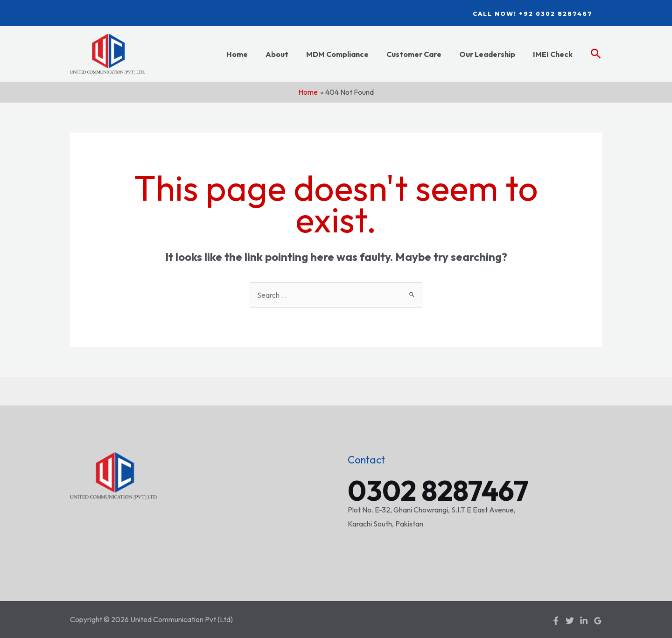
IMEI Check (554, 54)
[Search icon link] (596, 54)
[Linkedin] (584, 620)
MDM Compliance (347, 54)
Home (252, 54)
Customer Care (421, 54)
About (290, 54)
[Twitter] (570, 620)
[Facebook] (556, 620)
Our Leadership (491, 54)
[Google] (598, 620)
